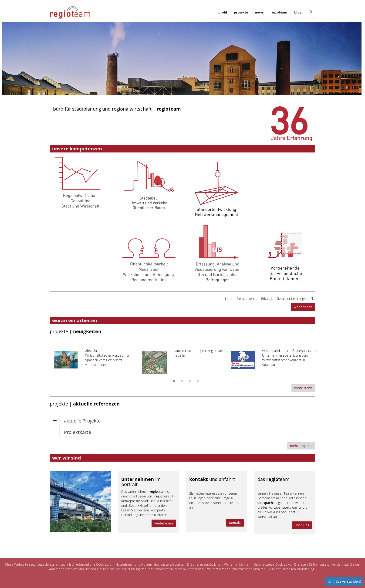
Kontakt (235, 523)
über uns (302, 525)
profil (223, 12)
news (259, 12)
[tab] (182, 421)
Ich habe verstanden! (344, 581)
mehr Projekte (301, 446)
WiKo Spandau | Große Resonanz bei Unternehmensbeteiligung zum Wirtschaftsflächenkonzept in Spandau (290, 358)
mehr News (303, 388)
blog (298, 12)
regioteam (279, 12)
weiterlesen (303, 307)
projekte (241, 12)
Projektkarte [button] (78, 432)
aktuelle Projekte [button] (82, 421)
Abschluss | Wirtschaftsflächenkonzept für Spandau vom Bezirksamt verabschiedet (107, 358)
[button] (174, 380)
